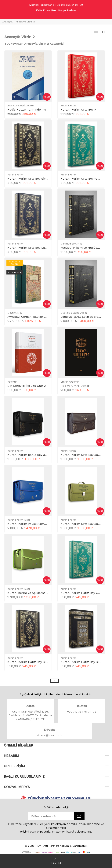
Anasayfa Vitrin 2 (25, 22)
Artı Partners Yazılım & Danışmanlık (65, 846)
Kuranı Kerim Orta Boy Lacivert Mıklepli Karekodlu (45, 248)
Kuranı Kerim (68, 451)
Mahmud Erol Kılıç (71, 244)
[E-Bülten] (79, 816)
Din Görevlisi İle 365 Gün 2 (27, 386)
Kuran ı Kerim (69, 106)
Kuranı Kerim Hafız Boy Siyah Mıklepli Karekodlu (43, 662)
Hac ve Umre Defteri (75, 386)
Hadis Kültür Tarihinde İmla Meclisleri (35, 110)
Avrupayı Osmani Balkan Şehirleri (32, 317)
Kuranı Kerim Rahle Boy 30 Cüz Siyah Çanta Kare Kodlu (48, 455)
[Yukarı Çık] (56, 861)
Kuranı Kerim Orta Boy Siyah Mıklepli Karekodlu (43, 179)
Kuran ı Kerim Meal (19, 520)
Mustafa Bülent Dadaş (74, 313)
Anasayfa (7, 22)
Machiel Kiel (15, 313)
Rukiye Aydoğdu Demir (21, 106)
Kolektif (12, 382)
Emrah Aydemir (70, 382)
